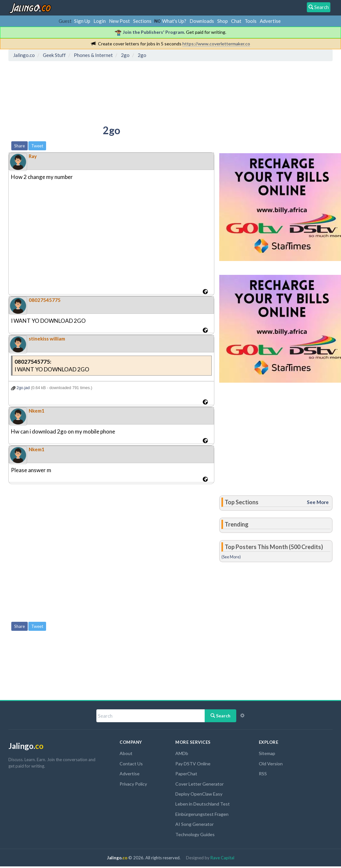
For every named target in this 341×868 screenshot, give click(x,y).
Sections (142, 21)
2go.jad (20, 388)
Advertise (270, 21)
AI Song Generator (195, 824)
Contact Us (131, 764)
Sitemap (267, 753)
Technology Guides (195, 834)
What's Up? (174, 21)
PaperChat (186, 774)
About (126, 753)
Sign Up (82, 21)
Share (19, 146)
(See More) (231, 557)
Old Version (271, 764)
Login (100, 21)
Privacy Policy (133, 784)
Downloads (202, 21)
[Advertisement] (128, 92)
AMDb (182, 753)
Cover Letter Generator (200, 784)
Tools (251, 21)
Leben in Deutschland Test (203, 804)
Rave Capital (222, 858)
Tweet (37, 146)
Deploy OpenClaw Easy (199, 794)
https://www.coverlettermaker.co (216, 44)
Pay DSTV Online (193, 764)
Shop (223, 21)
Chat (236, 21)
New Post (119, 21)
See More (318, 502)
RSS (263, 774)
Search (220, 716)
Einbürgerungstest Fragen (202, 814)
